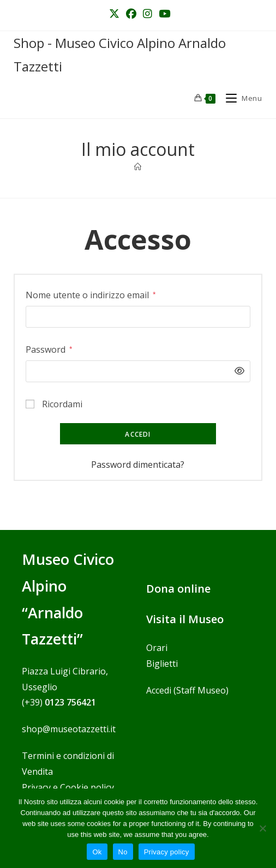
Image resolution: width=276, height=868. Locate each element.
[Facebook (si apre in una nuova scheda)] (131, 14)
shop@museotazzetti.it (69, 729)
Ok (97, 852)
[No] (262, 828)
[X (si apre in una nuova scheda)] (114, 14)
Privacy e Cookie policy (68, 787)
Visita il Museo (185, 619)
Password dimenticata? (138, 465)
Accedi (138, 434)
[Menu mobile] (240, 98)
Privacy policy (167, 852)
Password (49, 349)
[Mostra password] (237, 371)
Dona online (178, 589)
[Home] (138, 167)
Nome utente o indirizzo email (91, 294)
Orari (157, 648)
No (123, 852)
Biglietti (162, 664)
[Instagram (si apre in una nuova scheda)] (148, 14)
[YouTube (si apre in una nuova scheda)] (163, 14)
